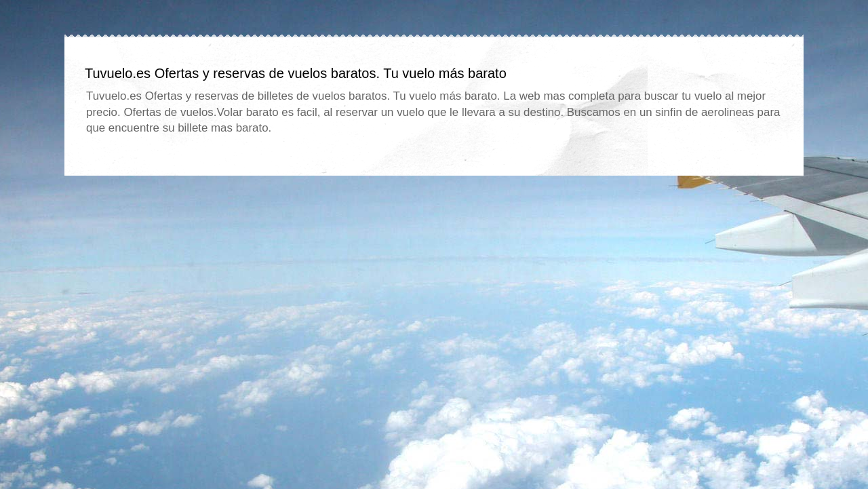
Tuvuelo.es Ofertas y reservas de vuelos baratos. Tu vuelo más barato (296, 73)
